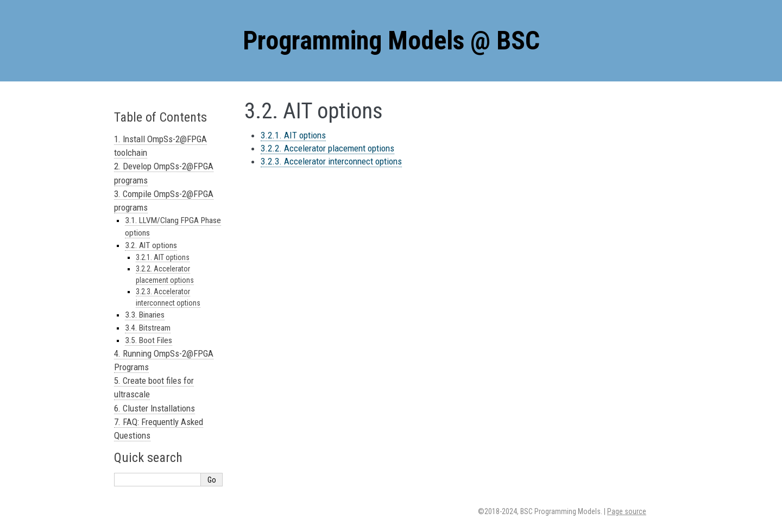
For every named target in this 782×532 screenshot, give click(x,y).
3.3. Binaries (145, 315)
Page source (627, 511)
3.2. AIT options (151, 245)
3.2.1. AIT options (293, 135)
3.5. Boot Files (149, 340)
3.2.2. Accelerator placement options (327, 148)
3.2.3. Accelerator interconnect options (331, 161)
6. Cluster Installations (154, 408)
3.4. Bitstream (148, 328)
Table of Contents (160, 117)
